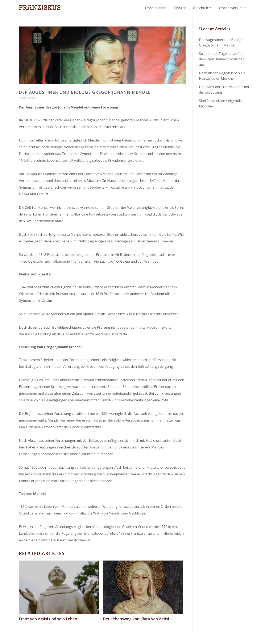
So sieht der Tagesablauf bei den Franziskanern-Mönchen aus (222, 59)
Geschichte (27, 98)
